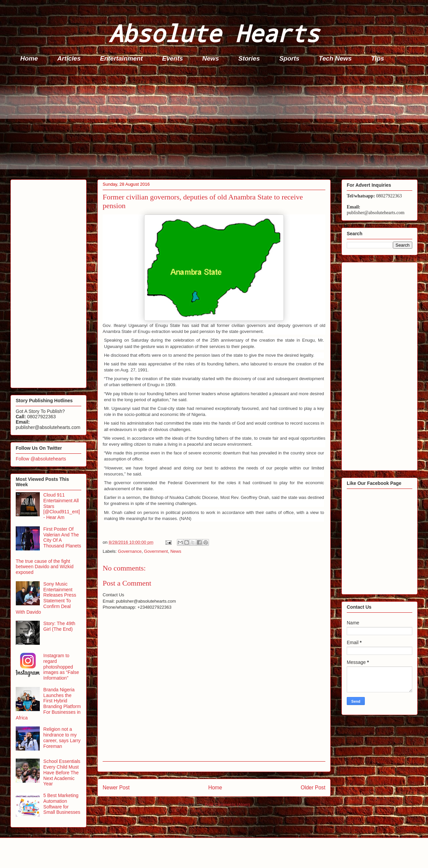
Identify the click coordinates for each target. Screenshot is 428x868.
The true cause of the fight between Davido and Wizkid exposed (45, 567)
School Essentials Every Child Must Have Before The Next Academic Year (62, 772)
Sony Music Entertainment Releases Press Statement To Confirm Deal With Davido (46, 598)
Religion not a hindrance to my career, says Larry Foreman (62, 737)
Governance (130, 551)
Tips (378, 58)
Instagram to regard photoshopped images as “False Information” (61, 667)
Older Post (313, 788)
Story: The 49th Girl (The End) (59, 626)
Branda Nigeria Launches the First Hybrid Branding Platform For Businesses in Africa (48, 704)
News (211, 58)
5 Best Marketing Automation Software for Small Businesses (62, 804)
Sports (289, 58)
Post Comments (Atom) (227, 805)
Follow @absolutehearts (41, 459)
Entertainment (121, 58)
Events (173, 58)
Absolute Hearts (214, 33)
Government (156, 551)
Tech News (335, 58)
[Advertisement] (211, 122)
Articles (69, 58)
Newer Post (116, 788)
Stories (249, 58)
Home (29, 58)
